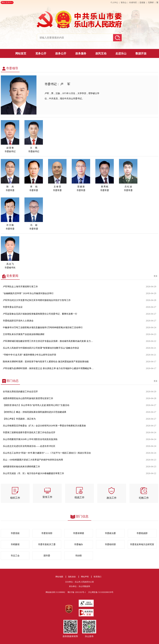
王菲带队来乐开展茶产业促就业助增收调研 (24, 334)
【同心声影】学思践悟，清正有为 (19, 419)
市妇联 (79, 556)
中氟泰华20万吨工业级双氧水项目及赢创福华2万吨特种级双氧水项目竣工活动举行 (43, 328)
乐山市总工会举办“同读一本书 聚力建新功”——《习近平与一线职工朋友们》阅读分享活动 (47, 453)
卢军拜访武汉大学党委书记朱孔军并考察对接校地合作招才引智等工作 (37, 300)
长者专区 (133, 3)
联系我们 (98, 577)
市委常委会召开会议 (13, 307)
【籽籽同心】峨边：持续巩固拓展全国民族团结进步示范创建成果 (35, 412)
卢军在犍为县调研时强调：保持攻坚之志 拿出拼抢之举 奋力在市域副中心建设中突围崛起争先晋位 (49, 368)
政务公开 (61, 53)
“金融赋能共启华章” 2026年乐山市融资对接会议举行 (28, 293)
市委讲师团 (79, 533)
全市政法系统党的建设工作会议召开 (20, 392)
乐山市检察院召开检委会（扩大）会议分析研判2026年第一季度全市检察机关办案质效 (44, 426)
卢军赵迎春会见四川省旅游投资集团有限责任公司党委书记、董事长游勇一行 (40, 314)
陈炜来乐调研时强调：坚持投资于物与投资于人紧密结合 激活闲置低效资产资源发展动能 (46, 362)
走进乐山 (121, 53)
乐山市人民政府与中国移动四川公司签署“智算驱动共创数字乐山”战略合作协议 (41, 348)
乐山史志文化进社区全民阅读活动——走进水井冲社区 (29, 446)
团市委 (47, 556)
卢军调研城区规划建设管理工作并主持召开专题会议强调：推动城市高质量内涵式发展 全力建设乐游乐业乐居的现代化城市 (49, 341)
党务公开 (41, 53)
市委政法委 (110, 533)
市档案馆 (15, 544)
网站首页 (21, 53)
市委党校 (15, 533)
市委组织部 (110, 544)
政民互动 (101, 53)
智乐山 (124, 3)
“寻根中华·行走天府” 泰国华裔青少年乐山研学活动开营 (30, 355)
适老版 (142, 3)
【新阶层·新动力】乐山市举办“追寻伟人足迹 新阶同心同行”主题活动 (36, 405)
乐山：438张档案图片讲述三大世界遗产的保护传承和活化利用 (33, 460)
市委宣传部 (47, 533)
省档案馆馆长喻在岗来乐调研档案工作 (21, 467)
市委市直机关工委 (47, 544)
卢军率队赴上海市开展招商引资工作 (20, 287)
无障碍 (151, 3)
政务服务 (81, 53)
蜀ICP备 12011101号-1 (78, 592)
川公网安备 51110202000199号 (101, 592)
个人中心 (114, 3)
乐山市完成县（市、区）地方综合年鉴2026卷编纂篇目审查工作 (33, 473)
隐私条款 (72, 577)
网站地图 (59, 577)
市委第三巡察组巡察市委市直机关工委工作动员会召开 (29, 433)
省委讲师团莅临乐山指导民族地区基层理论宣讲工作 (28, 398)
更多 (156, 276)
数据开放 (141, 53)
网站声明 (85, 577)
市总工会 (15, 556)
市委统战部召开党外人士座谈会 (18, 321)
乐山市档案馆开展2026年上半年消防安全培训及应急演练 (30, 439)
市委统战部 (142, 533)
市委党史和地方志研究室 (142, 544)
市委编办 (79, 544)
